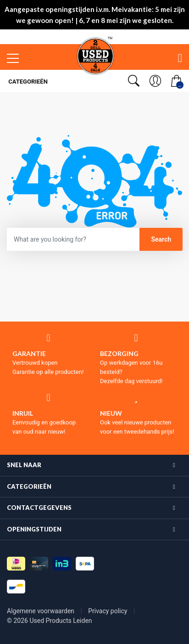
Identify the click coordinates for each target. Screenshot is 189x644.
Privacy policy (108, 611)
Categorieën (27, 82)
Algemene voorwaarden (42, 611)
